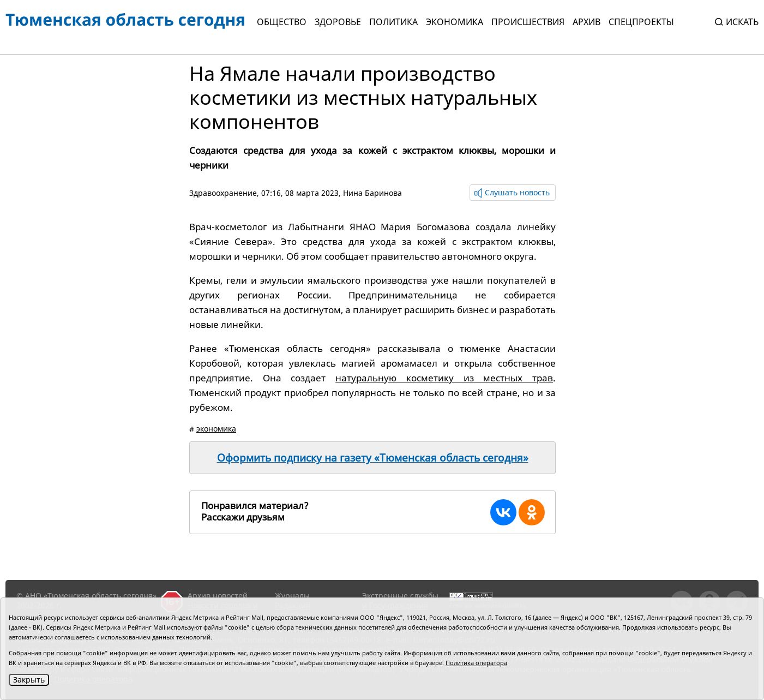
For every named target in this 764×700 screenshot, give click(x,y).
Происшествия (528, 22)
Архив (586, 22)
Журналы (292, 596)
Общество (282, 22)
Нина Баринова (372, 193)
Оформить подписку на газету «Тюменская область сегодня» (373, 458)
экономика (216, 429)
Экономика (455, 22)
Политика (393, 22)
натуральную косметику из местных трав (444, 378)
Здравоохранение (223, 193)
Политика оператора (476, 663)
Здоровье (338, 22)
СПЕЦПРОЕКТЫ (641, 22)
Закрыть (29, 680)
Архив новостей (218, 596)
